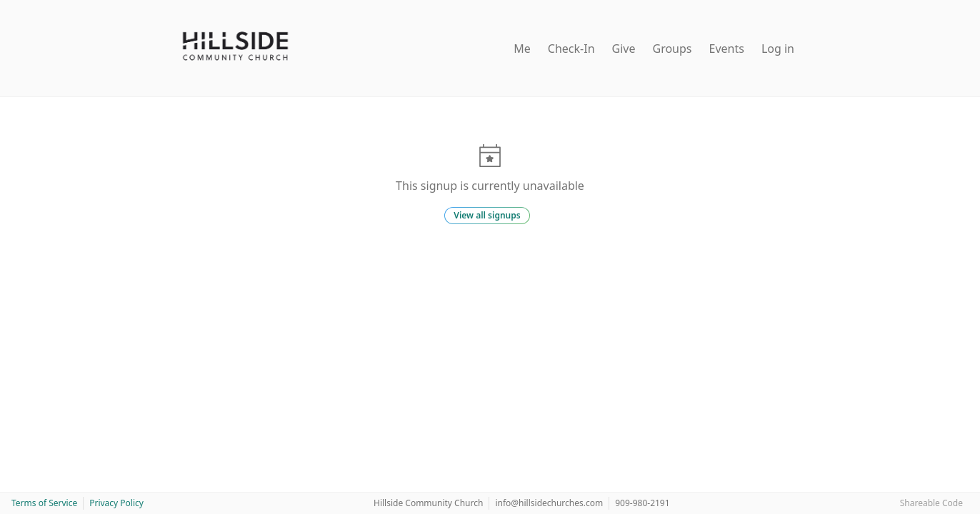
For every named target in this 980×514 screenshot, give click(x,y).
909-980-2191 (642, 503)
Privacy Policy (116, 503)
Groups (672, 49)
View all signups (487, 215)
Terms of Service (44, 503)
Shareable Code (931, 503)
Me (522, 49)
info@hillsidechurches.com (549, 503)
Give (624, 49)
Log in (778, 49)
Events (727, 49)
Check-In (571, 49)
